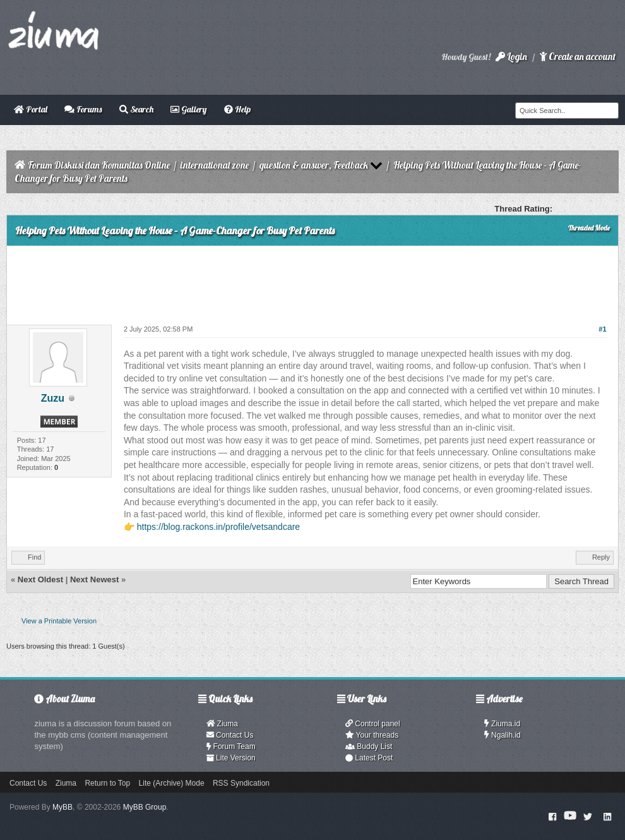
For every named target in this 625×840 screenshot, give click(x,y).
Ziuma (222, 724)
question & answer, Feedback (314, 165)
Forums (83, 109)
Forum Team (231, 747)
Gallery (188, 109)
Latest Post (369, 758)
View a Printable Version (59, 621)
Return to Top (107, 783)
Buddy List (369, 747)
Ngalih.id (503, 735)
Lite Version (231, 758)
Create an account (578, 57)
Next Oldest (40, 579)
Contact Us (230, 735)
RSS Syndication (241, 783)
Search (136, 109)
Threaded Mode (589, 228)
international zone (215, 165)
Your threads (372, 735)
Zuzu (53, 398)
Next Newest (94, 579)
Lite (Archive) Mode (172, 783)
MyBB (62, 807)
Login (511, 57)
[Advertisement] (312, 280)
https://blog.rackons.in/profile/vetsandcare (218, 527)
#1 (602, 329)
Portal (31, 109)
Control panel (373, 724)
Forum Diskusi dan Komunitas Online (99, 165)
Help (237, 109)
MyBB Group (145, 807)
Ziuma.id (502, 724)
